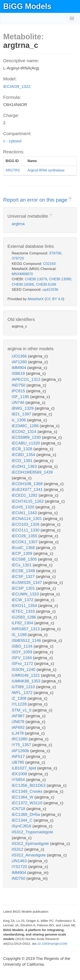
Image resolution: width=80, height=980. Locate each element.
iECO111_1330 (26, 530)
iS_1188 (20, 635)
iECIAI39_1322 (17, 86)
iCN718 (19, 809)
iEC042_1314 (25, 432)
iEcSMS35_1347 (27, 582)
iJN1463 (20, 861)
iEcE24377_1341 (28, 489)
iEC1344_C (23, 820)
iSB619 (19, 373)
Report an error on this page (36, 200)
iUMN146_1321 (26, 675)
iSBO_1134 (23, 646)
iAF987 (19, 716)
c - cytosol (12, 141)
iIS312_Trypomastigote (33, 832)
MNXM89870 (22, 274)
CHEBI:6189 (46, 284)
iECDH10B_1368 (28, 484)
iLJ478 (18, 733)
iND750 (19, 385)
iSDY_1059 (23, 652)
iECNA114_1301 (27, 519)
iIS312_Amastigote (29, 855)
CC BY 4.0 (54, 299)
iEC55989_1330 (27, 437)
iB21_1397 (22, 414)
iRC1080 (20, 739)
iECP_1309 (23, 553)
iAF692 (19, 727)
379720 (18, 258)
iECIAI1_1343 (25, 513)
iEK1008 (20, 774)
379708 (55, 253)
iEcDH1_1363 (25, 466)
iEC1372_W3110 (28, 803)
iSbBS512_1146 (27, 640)
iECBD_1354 (24, 455)
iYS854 (19, 780)
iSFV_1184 (22, 658)
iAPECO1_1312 (27, 379)
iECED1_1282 (25, 495)
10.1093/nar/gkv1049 (52, 944)
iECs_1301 (22, 565)
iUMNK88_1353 (27, 681)
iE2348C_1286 (26, 426)
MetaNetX (36, 299)
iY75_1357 (22, 745)
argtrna (18, 224)
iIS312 (18, 849)
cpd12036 (50, 290)
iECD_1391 (23, 461)
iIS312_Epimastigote (31, 843)
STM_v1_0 (22, 710)
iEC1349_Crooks (28, 791)
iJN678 (19, 722)
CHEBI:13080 (60, 279)
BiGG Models (27, 6)
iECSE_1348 (24, 571)
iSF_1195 (21, 397)
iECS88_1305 (25, 559)
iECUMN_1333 (26, 594)
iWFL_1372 (23, 693)
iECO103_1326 (26, 524)
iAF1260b (21, 751)
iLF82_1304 (23, 623)
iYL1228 (20, 704)
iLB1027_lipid (24, 768)
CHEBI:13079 (36, 279)
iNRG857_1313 (26, 629)
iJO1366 (20, 356)
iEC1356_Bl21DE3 (29, 785)
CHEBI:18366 (23, 284)
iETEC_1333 (24, 611)
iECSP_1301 (24, 588)
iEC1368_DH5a (26, 814)
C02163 (49, 264)
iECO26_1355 (25, 536)
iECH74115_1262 (28, 501)
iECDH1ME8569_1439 (32, 472)
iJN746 (19, 402)
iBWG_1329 (23, 408)
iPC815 (19, 391)
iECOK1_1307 (25, 542)
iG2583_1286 (24, 617)
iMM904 (20, 368)
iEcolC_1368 (24, 548)
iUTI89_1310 (24, 687)
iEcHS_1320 (24, 507)
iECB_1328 (23, 449)
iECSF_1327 (24, 576)
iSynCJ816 (22, 826)
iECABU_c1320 (26, 443)
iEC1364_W (23, 797)
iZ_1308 (20, 698)
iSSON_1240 (24, 669)
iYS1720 (20, 867)
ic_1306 (19, 420)
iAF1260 (20, 362)
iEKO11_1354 (25, 606)
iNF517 (19, 756)
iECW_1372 (23, 600)
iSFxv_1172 (23, 663)
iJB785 (18, 762)
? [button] (70, 199)
